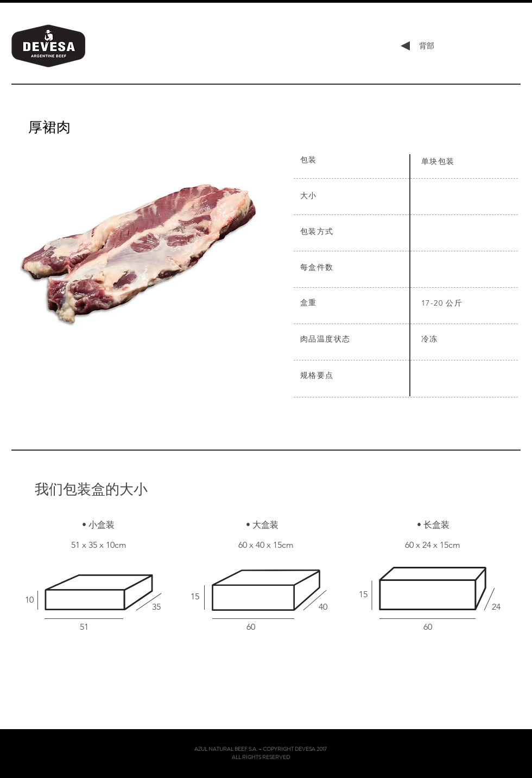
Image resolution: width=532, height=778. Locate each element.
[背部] (426, 46)
